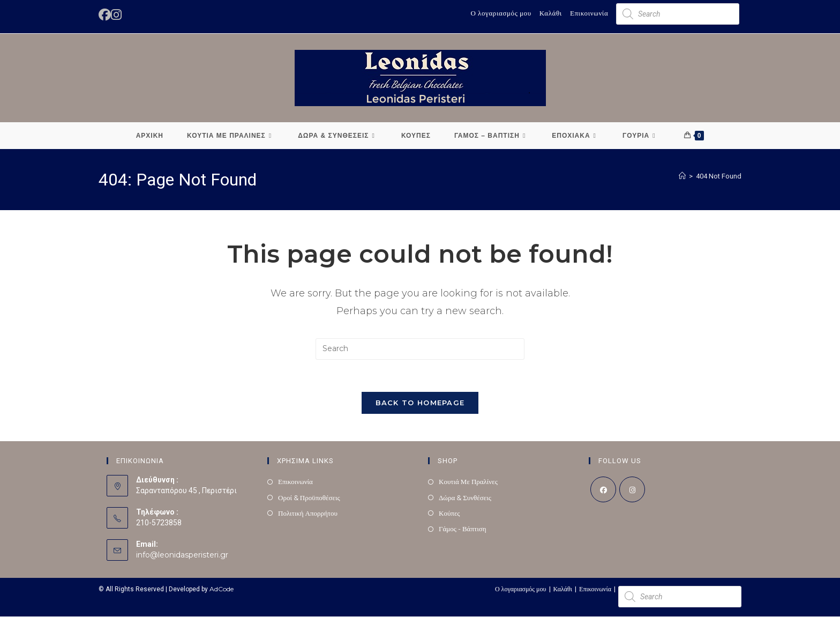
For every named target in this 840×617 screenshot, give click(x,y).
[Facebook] (603, 490)
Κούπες (449, 513)
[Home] (682, 176)
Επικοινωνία (589, 13)
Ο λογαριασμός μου (501, 13)
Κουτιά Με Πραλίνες (468, 482)
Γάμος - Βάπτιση (463, 529)
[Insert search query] (420, 349)
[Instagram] (632, 490)
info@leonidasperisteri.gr (182, 555)
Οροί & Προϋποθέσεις (309, 497)
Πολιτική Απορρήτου (308, 513)
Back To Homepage (420, 403)
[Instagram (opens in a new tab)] (116, 15)
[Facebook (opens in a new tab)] (105, 15)
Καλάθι (551, 13)
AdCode (222, 589)
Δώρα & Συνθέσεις (465, 497)
